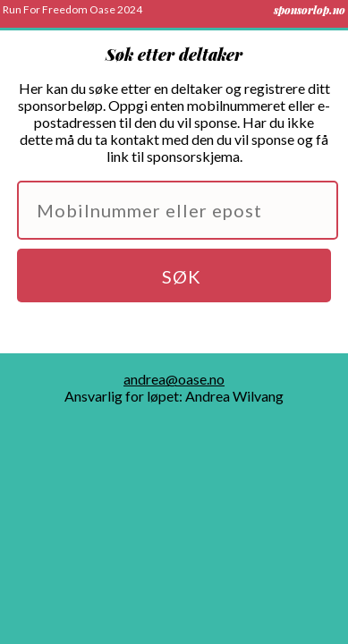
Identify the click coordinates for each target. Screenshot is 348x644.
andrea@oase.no (174, 379)
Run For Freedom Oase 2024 (72, 9)
